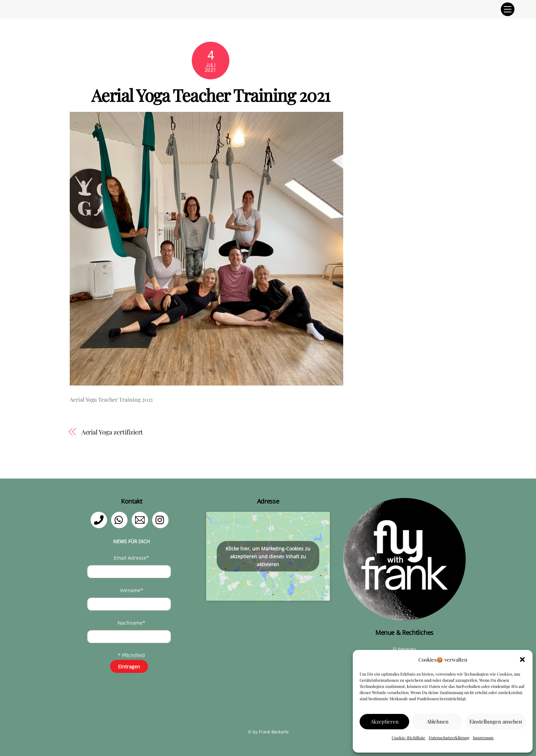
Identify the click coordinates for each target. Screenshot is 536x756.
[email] (141, 519)
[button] (522, 660)
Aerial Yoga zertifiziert (112, 432)
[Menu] (508, 9)
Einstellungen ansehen (496, 721)
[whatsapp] (120, 519)
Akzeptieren (385, 721)
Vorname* (132, 590)
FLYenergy (404, 649)
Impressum (483, 738)
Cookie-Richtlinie (408, 738)
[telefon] (100, 519)
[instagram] (162, 519)
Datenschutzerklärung (449, 738)
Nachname (131, 623)
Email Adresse (131, 558)
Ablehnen (438, 721)
